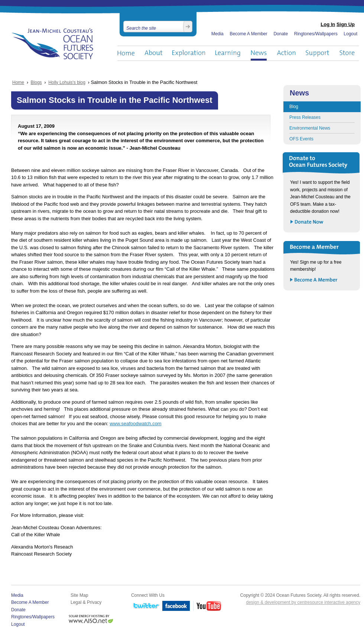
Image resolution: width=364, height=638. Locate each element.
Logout (350, 34)
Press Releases (305, 117)
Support (317, 53)
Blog (294, 107)
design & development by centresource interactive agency (303, 602)
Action (286, 53)
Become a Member (314, 280)
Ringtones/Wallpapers (316, 34)
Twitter (145, 606)
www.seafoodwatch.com (135, 424)
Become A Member (248, 34)
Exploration (189, 53)
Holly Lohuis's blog (67, 82)
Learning (228, 53)
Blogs (36, 82)
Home (126, 53)
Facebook (176, 606)
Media (217, 34)
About (153, 53)
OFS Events (301, 139)
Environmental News (310, 128)
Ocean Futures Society (53, 44)
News (259, 53)
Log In (328, 24)
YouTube (208, 606)
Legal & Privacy (86, 602)
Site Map (79, 595)
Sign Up (346, 24)
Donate (281, 34)
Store (347, 53)
